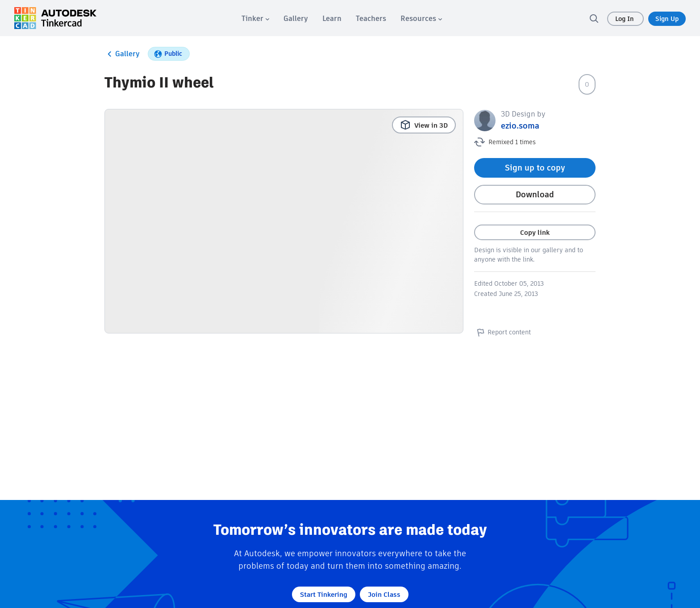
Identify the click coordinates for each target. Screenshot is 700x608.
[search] (594, 18)
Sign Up (667, 19)
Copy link (535, 232)
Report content (502, 332)
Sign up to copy (535, 168)
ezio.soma (520, 126)
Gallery (122, 54)
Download (535, 194)
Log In (625, 19)
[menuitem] (255, 19)
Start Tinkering (324, 594)
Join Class (384, 594)
